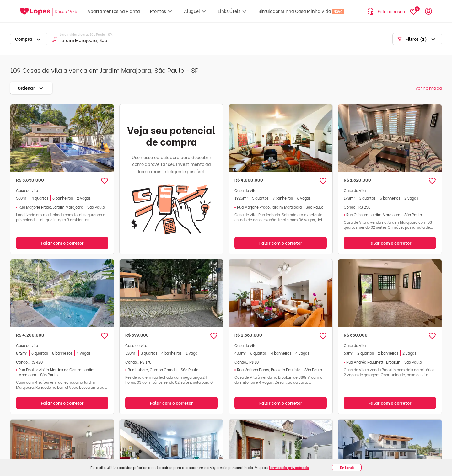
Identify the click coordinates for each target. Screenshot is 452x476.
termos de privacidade (289, 467)
